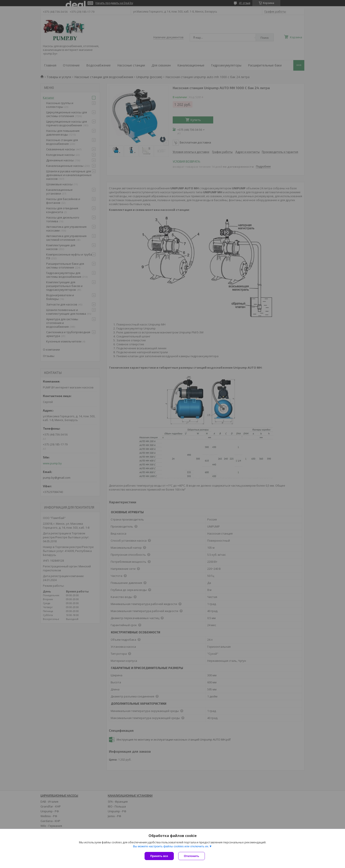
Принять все (159, 856)
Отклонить (192, 856)
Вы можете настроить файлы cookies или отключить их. (171, 846)
